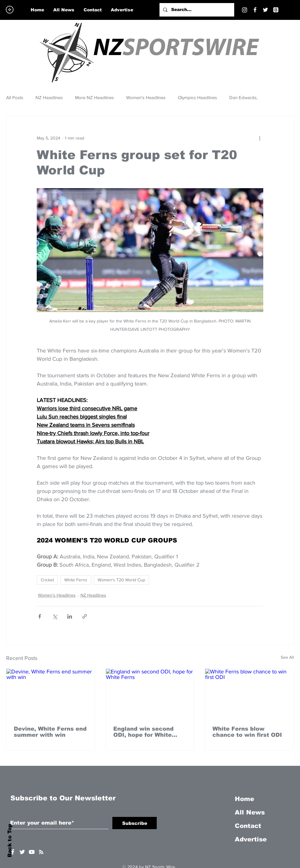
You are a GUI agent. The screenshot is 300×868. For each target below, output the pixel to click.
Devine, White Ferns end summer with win (50, 732)
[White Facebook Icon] (13, 852)
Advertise (251, 839)
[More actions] (260, 138)
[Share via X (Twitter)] (55, 616)
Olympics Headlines (197, 97)
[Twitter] (265, 10)
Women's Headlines (146, 97)
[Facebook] (255, 10)
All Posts (15, 97)
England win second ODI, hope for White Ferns (143, 732)
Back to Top (10, 841)
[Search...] (196, 10)
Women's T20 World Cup (121, 580)
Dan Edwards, (243, 97)
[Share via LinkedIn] (70, 616)
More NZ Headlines (94, 97)
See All (287, 657)
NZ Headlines (49, 97)
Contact (248, 826)
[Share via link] (85, 616)
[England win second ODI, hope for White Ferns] (150, 694)
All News (250, 812)
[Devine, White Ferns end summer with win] (51, 694)
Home (244, 799)
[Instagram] (245, 10)
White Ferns (76, 580)
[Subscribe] (135, 823)
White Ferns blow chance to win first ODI (247, 732)
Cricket (47, 580)
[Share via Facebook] (40, 616)
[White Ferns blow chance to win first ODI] (249, 694)
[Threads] (276, 10)
